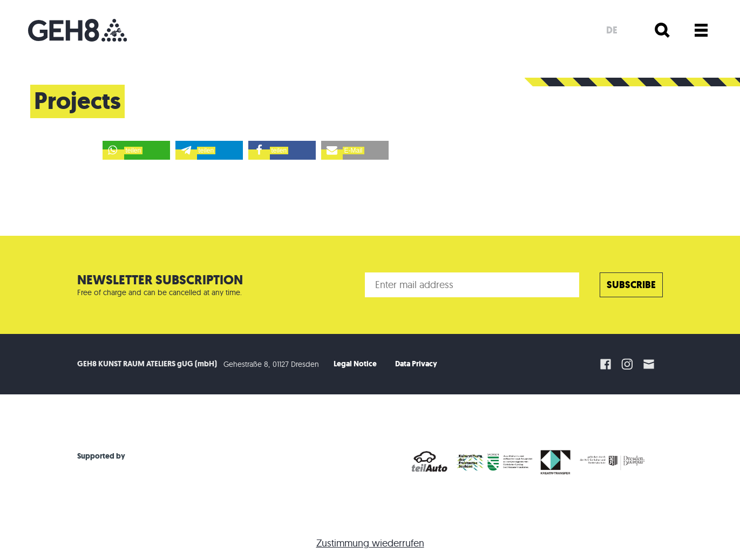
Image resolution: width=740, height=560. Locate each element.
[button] (136, 150)
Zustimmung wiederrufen (370, 543)
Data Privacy (416, 364)
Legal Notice (355, 364)
